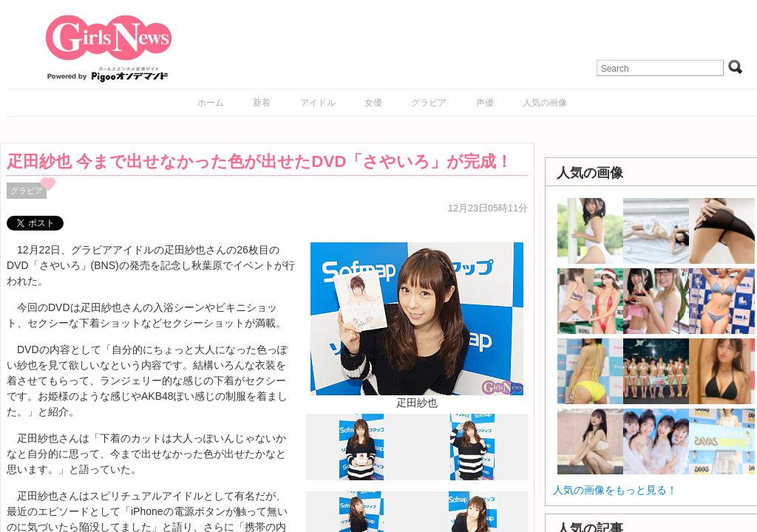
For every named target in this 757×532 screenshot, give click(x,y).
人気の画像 (545, 103)
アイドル (318, 103)
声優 (485, 103)
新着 (262, 103)
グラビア (429, 103)
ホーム (211, 103)
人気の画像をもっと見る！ (615, 490)
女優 (373, 103)
